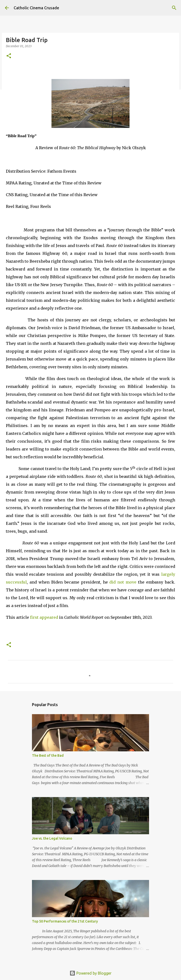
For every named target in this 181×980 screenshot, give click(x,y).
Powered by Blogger (90, 973)
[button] (9, 56)
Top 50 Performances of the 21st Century (65, 921)
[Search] (174, 8)
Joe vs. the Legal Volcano (52, 838)
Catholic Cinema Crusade (36, 8)
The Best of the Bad (48, 755)
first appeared (44, 617)
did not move (123, 582)
